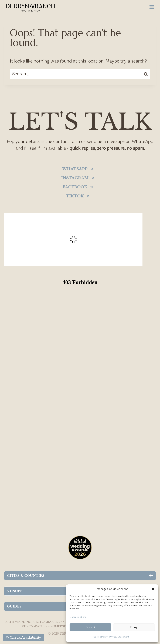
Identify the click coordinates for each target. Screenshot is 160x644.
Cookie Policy (101, 637)
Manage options (78, 617)
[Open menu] (152, 7)
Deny (134, 627)
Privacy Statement (119, 637)
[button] (153, 589)
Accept (91, 627)
